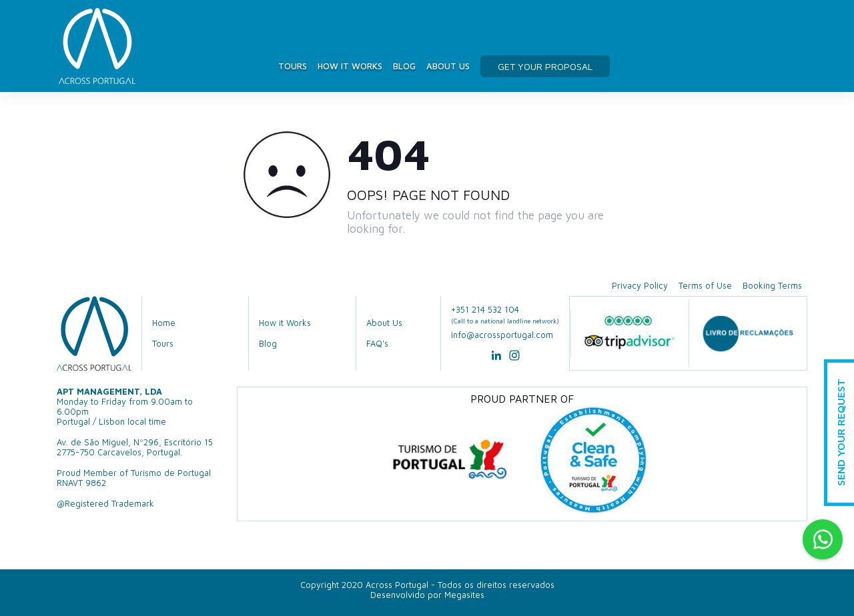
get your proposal (545, 66)
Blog (404, 66)
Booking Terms (772, 286)
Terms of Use (705, 286)
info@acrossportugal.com (502, 335)
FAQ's (377, 344)
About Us (448, 66)
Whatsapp (823, 539)
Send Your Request (841, 433)
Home (164, 323)
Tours (293, 66)
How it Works (350, 66)
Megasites (464, 595)
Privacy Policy (640, 286)
